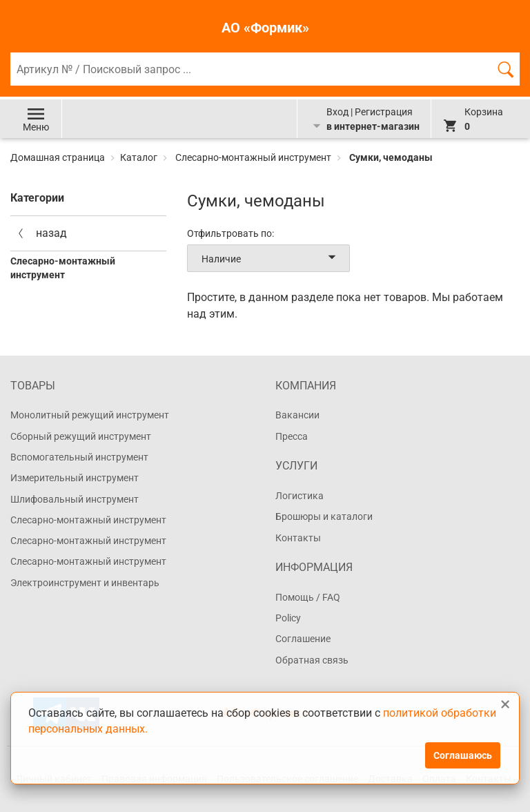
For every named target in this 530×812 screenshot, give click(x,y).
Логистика (300, 496)
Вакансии (297, 415)
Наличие (271, 258)
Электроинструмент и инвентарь (85, 583)
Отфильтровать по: (230, 233)
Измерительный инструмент (75, 478)
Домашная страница (59, 157)
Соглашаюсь (463, 755)
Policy (288, 618)
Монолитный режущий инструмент (90, 415)
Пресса (292, 436)
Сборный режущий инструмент (81, 436)
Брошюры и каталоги (324, 516)
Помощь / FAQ (308, 597)
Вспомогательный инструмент (79, 457)
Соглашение (303, 639)
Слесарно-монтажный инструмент (253, 157)
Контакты (298, 538)
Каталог (139, 157)
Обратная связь (312, 660)
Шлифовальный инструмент (75, 499)
